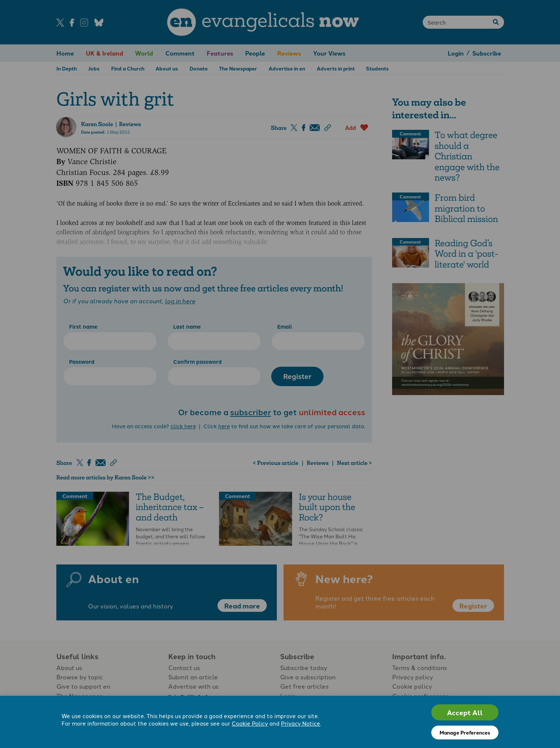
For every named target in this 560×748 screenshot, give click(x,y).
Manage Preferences (465, 732)
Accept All (465, 712)
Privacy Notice (301, 724)
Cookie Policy (250, 724)
